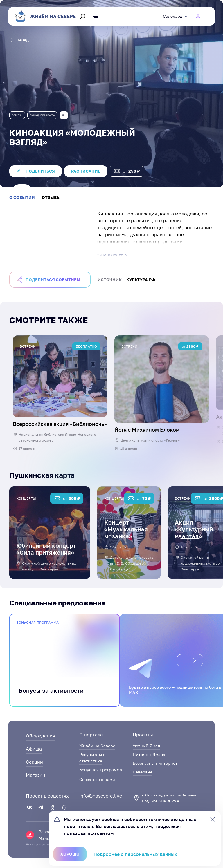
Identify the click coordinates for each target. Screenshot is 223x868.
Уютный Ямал (146, 746)
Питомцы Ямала (149, 754)
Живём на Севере (97, 746)
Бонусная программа (101, 770)
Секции (34, 762)
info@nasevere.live (101, 796)
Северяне (143, 772)
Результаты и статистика (92, 758)
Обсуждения (41, 736)
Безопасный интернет (155, 763)
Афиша (34, 749)
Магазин (36, 775)
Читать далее (113, 255)
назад (19, 40)
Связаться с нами (97, 779)
